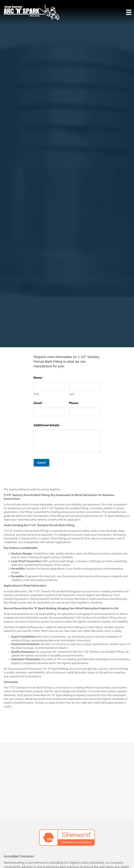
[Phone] (85, 412)
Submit (41, 463)
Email (39, 403)
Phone (74, 403)
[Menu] (129, 12)
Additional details (47, 425)
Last (71, 394)
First (36, 394)
